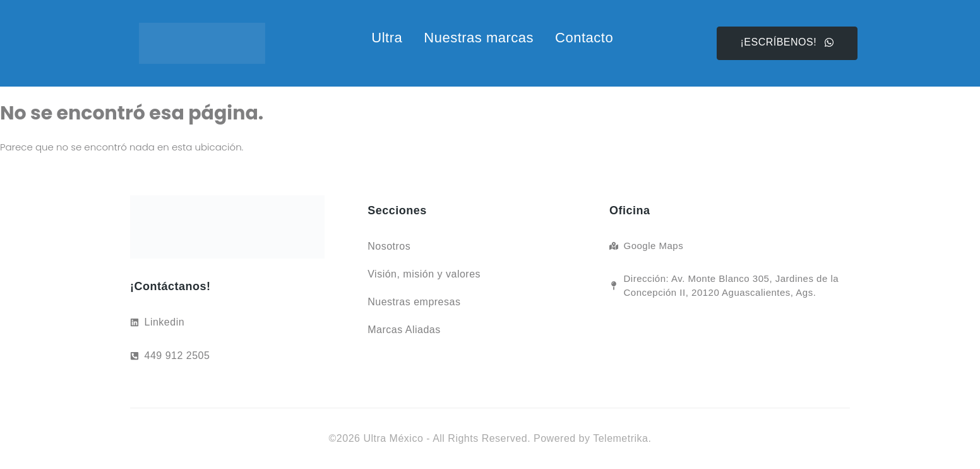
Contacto (584, 38)
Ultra (387, 38)
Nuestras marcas (479, 38)
